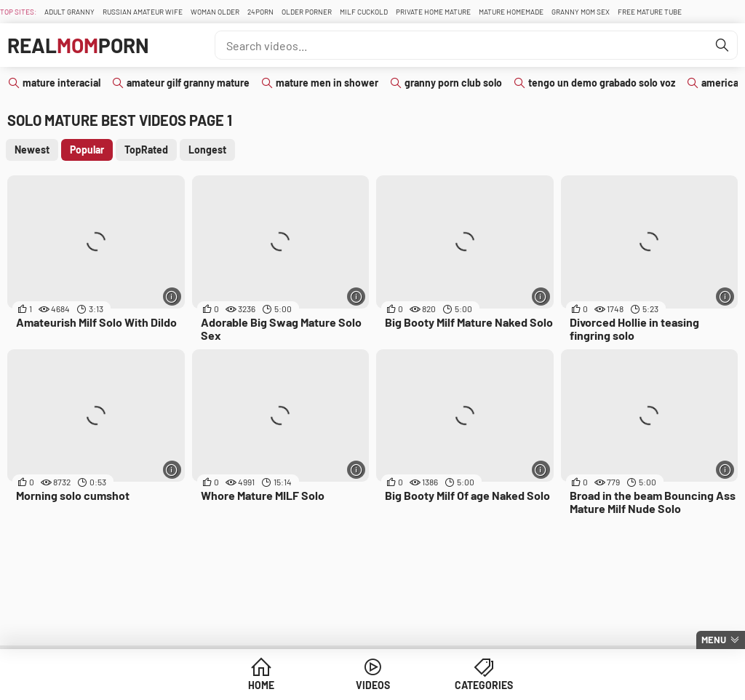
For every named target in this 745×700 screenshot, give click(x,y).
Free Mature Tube (650, 12)
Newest (32, 150)
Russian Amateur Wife (143, 12)
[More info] (172, 297)
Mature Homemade (511, 12)
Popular (87, 150)
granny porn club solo (453, 83)
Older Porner (307, 12)
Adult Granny (69, 12)
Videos (373, 685)
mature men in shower (327, 83)
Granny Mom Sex (581, 12)
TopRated (146, 150)
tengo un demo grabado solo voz (602, 83)
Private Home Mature (433, 12)
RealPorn (78, 45)
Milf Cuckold (364, 12)
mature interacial (61, 83)
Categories (484, 685)
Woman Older (215, 12)
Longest (207, 150)
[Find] (722, 45)
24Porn (260, 12)
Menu (714, 640)
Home (261, 685)
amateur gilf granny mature (188, 83)
